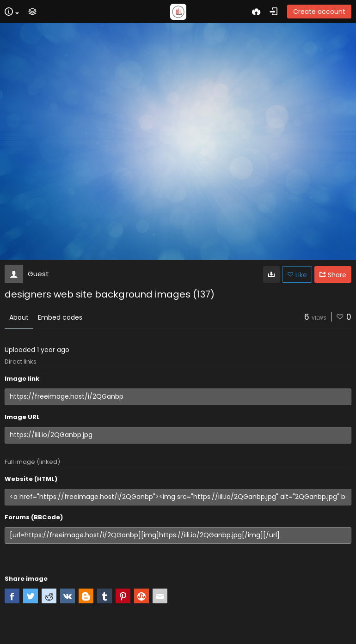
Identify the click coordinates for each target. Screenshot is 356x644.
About (19, 317)
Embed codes (60, 317)
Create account (319, 12)
